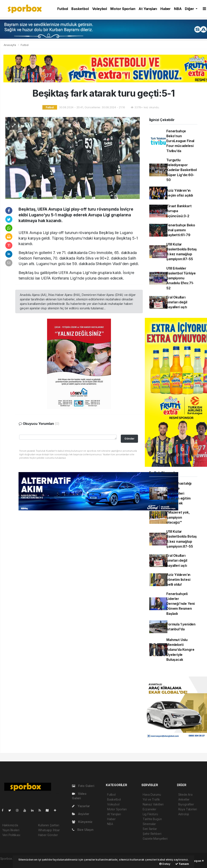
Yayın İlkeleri (11, 830)
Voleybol (100, 9)
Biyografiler (186, 804)
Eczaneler (149, 809)
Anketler (184, 799)
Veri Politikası (11, 835)
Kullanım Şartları (49, 825)
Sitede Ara (185, 794)
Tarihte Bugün (152, 819)
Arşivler (81, 814)
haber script (8, 863)
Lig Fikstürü (150, 814)
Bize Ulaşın (83, 830)
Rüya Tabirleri (188, 809)
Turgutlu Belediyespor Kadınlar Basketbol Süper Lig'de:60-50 (182, 170)
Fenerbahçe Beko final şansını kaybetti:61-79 (181, 230)
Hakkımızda (10, 825)
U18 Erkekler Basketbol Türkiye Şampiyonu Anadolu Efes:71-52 (181, 278)
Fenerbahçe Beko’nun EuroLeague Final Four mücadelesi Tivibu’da (180, 141)
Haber (165, 9)
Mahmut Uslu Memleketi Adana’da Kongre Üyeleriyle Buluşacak (180, 650)
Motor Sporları (123, 9)
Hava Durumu (152, 794)
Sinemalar (149, 824)
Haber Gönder (48, 835)
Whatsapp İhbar (49, 830)
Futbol (63, 9)
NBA (178, 9)
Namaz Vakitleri (153, 804)
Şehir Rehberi (152, 834)
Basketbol (80, 9)
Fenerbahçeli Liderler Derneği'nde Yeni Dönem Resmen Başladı (180, 604)
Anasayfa (10, 45)
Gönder (129, 439)
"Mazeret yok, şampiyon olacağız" (178, 517)
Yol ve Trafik (151, 799)
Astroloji (184, 814)
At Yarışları (148, 9)
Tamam (182, 864)
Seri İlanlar (150, 829)
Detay (165, 864)
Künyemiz (82, 822)
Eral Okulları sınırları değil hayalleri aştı (177, 302)
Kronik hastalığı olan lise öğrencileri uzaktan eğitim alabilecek (179, 493)
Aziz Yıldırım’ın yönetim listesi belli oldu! (178, 580)
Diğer (190, 9)
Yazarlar (81, 806)
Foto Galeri (83, 786)
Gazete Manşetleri (155, 839)
